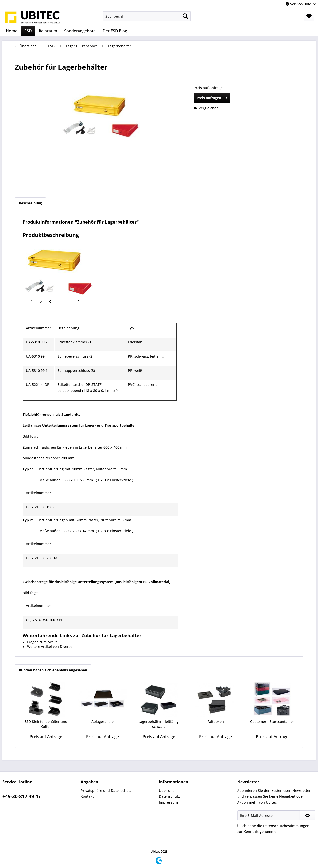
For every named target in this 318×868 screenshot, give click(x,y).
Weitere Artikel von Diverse (47, 647)
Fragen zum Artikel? (41, 642)
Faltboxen (216, 722)
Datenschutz (169, 796)
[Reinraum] (48, 31)
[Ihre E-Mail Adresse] (269, 815)
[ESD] (28, 31)
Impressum (168, 802)
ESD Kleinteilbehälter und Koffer (46, 724)
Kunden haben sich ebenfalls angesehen (53, 670)
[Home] (12, 31)
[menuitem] (147, 16)
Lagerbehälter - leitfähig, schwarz (159, 724)
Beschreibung (30, 203)
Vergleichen (206, 108)
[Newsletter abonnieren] (307, 815)
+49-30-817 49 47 (22, 796)
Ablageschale (102, 722)
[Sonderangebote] (80, 31)
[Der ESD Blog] (115, 31)
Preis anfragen (212, 97)
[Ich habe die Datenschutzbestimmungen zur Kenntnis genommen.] (239, 825)
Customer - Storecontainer (272, 722)
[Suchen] (185, 16)
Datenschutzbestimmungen (286, 826)
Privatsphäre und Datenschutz (106, 790)
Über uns (167, 790)
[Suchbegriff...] (147, 16)
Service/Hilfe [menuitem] (299, 4)
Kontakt (87, 796)
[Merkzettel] (309, 16)
